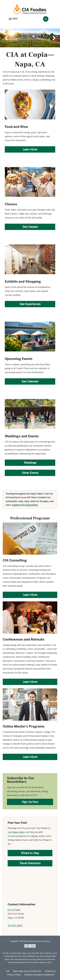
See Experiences (30, 304)
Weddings (30, 463)
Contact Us (50, 971)
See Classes (30, 227)
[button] (13, 19)
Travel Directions (30, 863)
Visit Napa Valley (16, 832)
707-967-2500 (15, 926)
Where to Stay (30, 853)
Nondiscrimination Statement (39, 975)
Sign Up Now (30, 802)
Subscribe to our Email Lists (27, 971)
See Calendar (30, 381)
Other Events (30, 473)
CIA (8, 971)
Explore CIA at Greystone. (25, 505)
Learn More (30, 149)
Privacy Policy (14, 975)
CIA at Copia (14, 910)
